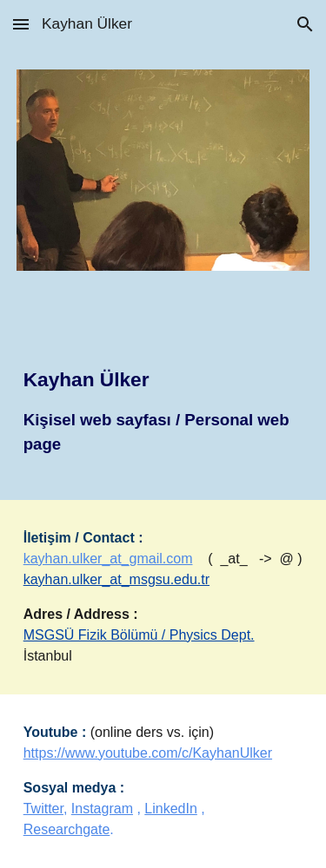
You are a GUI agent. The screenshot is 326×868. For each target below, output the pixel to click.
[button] (21, 24)
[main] (163, 396)
